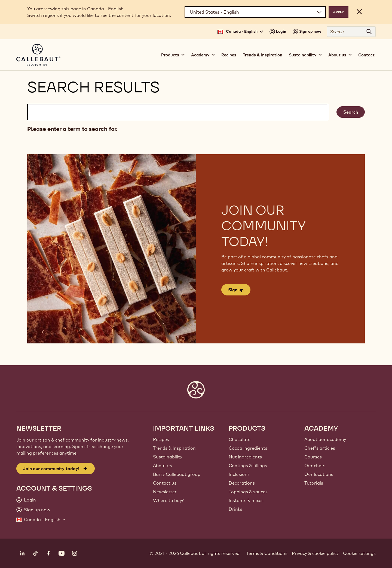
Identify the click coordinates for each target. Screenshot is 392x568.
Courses (313, 457)
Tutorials (314, 483)
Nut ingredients (245, 457)
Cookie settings (359, 553)
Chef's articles (320, 448)
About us (163, 466)
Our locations (319, 474)
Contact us (165, 483)
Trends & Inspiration (263, 55)
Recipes (229, 55)
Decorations (242, 483)
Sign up (236, 290)
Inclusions (239, 474)
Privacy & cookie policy (315, 553)
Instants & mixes (246, 500)
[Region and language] (255, 12)
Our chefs (315, 466)
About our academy (325, 439)
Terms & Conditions (267, 553)
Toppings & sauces (248, 492)
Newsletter (165, 492)
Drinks (235, 509)
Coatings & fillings (248, 466)
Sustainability (168, 457)
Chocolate (240, 439)
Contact (366, 55)
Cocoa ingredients (248, 448)
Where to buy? (168, 500)
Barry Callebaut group (177, 474)
